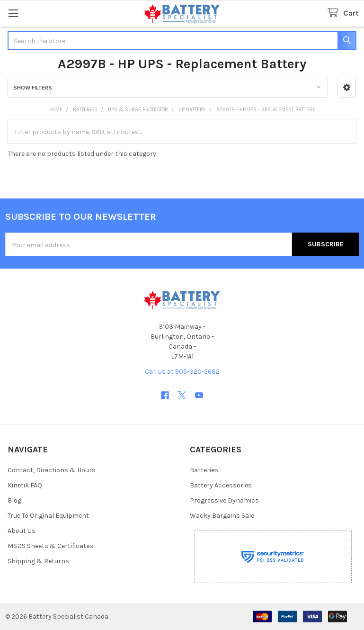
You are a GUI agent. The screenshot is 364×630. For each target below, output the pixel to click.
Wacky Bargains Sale (222, 516)
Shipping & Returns (38, 561)
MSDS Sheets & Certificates (50, 546)
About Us (22, 531)
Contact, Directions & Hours (52, 470)
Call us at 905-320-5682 (182, 372)
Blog (14, 500)
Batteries (204, 470)
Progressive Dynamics (224, 500)
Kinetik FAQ (25, 485)
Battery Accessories (221, 485)
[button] (347, 88)
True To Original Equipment (48, 516)
